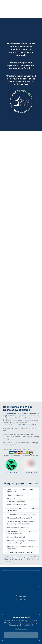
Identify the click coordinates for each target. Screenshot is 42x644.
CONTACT (6, 561)
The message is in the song (16, 633)
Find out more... (21, 629)
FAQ (24, 443)
